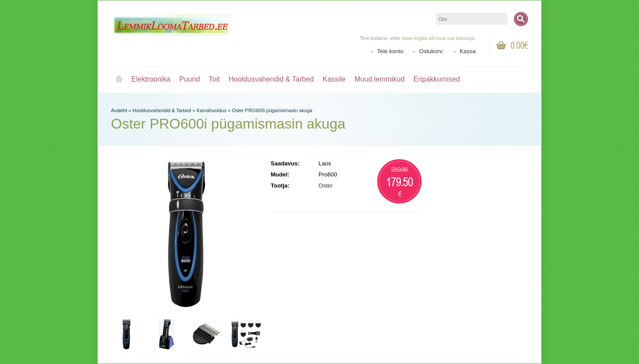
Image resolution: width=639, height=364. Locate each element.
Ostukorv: (432, 51)
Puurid (189, 79)
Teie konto (390, 51)
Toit (214, 79)
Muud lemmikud (380, 79)
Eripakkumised (437, 79)
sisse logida (414, 38)
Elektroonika (151, 79)
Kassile (334, 79)
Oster (326, 186)
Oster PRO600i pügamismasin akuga (272, 110)
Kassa (468, 51)
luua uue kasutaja (455, 38)
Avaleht (119, 79)
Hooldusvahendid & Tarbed (271, 79)
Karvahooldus (211, 110)
